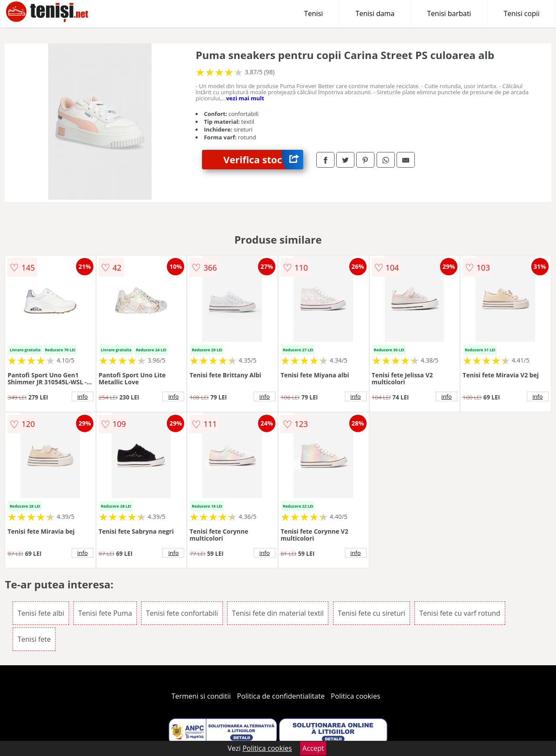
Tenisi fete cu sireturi (372, 613)
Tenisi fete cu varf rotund (460, 613)
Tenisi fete (34, 639)
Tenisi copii (521, 13)
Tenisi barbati (449, 13)
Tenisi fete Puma (105, 613)
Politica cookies (356, 696)
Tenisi (313, 13)
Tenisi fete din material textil (278, 613)
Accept (313, 748)
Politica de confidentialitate (281, 696)
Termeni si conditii (201, 696)
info (83, 396)
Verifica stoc (263, 160)
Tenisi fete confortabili (182, 613)
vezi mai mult (245, 98)
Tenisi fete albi (41, 613)
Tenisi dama (375, 13)
